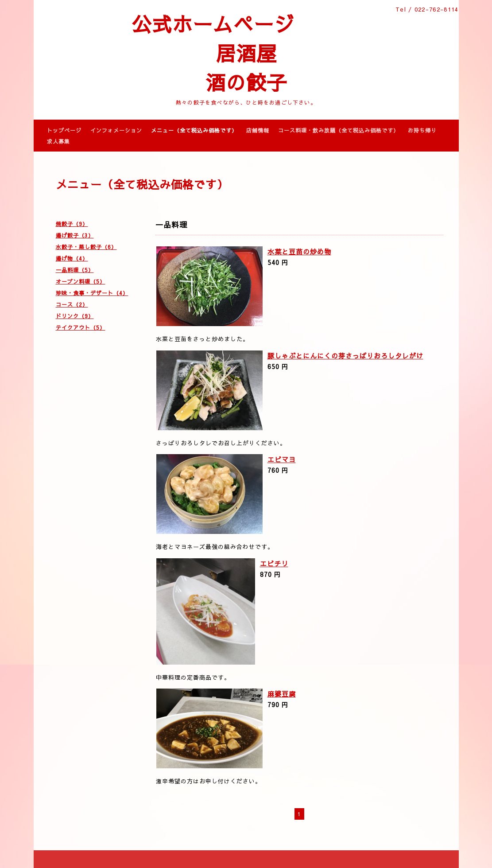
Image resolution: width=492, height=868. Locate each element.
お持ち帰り (422, 130)
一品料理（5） (75, 270)
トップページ (64, 130)
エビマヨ (282, 459)
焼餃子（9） (72, 224)
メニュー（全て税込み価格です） (194, 130)
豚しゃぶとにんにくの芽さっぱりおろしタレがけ (345, 356)
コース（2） (72, 304)
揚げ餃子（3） (75, 235)
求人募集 (58, 141)
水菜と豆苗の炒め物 (299, 251)
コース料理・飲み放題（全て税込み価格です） (339, 130)
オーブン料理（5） (81, 281)
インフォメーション (116, 130)
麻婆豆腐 (282, 694)
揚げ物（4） (72, 258)
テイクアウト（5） (81, 327)
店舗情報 (258, 130)
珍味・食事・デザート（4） (92, 293)
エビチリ (274, 563)
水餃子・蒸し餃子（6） (86, 247)
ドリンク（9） (75, 316)
